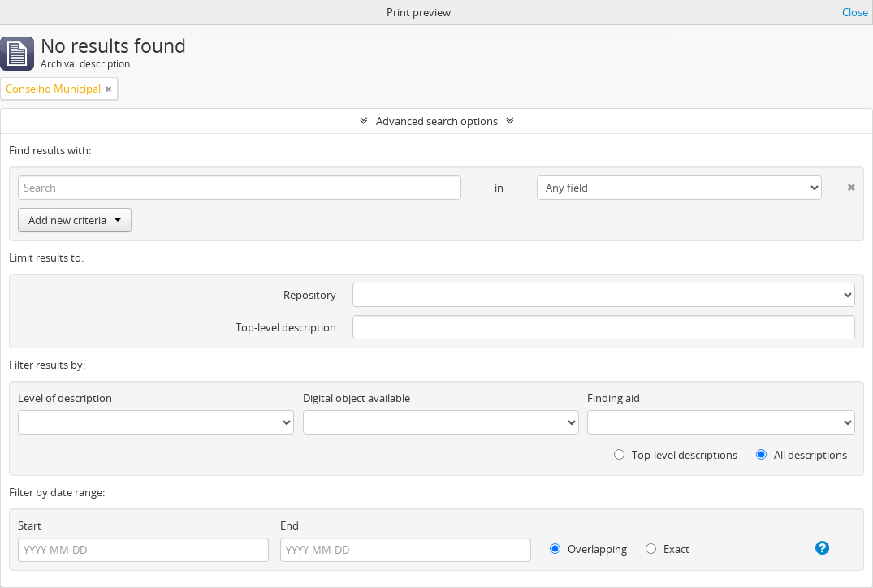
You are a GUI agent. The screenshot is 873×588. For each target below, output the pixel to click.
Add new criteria (75, 220)
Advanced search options (437, 121)
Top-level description (286, 327)
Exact (668, 549)
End (290, 525)
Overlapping (588, 549)
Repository (310, 295)
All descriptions (802, 455)
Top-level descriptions (676, 455)
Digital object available (357, 398)
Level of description (65, 398)
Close (855, 12)
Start (30, 525)
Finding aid (614, 398)
